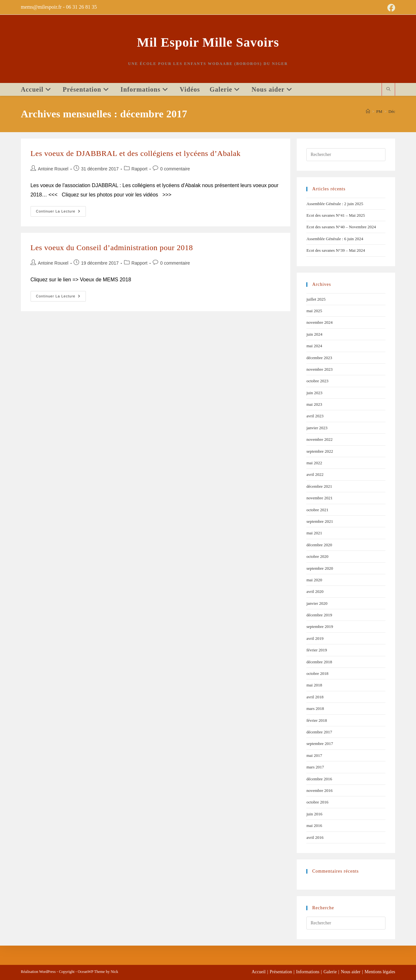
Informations (308, 972)
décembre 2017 (319, 732)
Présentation (281, 972)
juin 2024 (314, 334)
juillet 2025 (316, 299)
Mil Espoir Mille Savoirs (208, 42)
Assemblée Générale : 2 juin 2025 (335, 204)
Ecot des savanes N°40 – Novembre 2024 (341, 227)
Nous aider (351, 972)
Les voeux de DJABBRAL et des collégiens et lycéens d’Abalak (136, 153)
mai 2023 (314, 404)
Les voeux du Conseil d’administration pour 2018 (112, 248)
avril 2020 (315, 591)
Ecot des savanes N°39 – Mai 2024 (336, 250)
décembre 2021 (319, 486)
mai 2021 (314, 533)
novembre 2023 (319, 369)
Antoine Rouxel (53, 169)
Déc (392, 111)
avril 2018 (315, 697)
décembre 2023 (319, 358)
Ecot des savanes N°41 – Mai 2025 (336, 215)
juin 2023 (314, 393)
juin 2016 (314, 814)
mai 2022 (314, 463)
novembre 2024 (319, 322)
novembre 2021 (319, 498)
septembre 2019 (320, 626)
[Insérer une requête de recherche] (346, 155)
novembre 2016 (319, 790)
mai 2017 (314, 755)
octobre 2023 (317, 381)
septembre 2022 (320, 451)
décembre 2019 (319, 615)
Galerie (330, 972)
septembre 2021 (320, 521)
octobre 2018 (317, 673)
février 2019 (317, 650)
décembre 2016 (319, 779)
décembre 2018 (319, 662)
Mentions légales (380, 972)
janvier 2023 (317, 428)
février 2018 (317, 720)
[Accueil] (368, 111)
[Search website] (388, 90)
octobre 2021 (317, 510)
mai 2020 (314, 580)
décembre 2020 (319, 545)
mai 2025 (314, 311)
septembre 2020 (320, 568)
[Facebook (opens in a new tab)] (390, 8)
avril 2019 (315, 638)
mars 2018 (315, 708)
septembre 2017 (320, 744)
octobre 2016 (317, 802)
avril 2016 (315, 837)
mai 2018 (314, 685)
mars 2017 (315, 767)
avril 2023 (315, 416)
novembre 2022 (319, 439)
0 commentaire (175, 169)
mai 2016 (314, 826)
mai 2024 (314, 346)
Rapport (140, 169)
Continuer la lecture (61, 210)
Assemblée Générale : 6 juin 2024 (335, 239)
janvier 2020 (317, 603)
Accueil (259, 972)
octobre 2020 (317, 556)
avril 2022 (315, 474)
